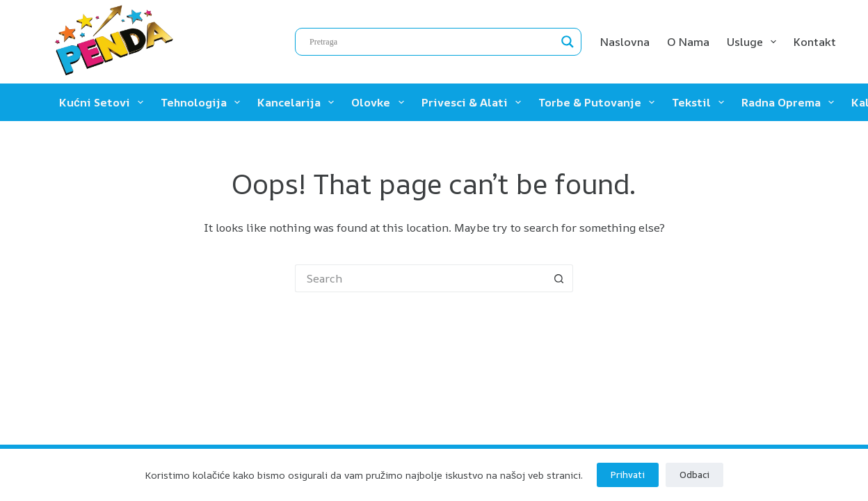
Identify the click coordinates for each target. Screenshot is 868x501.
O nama (688, 42)
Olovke (380, 102)
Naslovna (625, 42)
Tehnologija (203, 102)
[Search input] (432, 42)
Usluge (754, 42)
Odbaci (694, 475)
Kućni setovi (104, 102)
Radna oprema (790, 102)
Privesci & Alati (474, 102)
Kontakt (815, 42)
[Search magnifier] (568, 42)
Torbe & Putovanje (599, 102)
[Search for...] (420, 278)
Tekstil (701, 102)
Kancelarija (298, 102)
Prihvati (628, 475)
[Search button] (559, 278)
